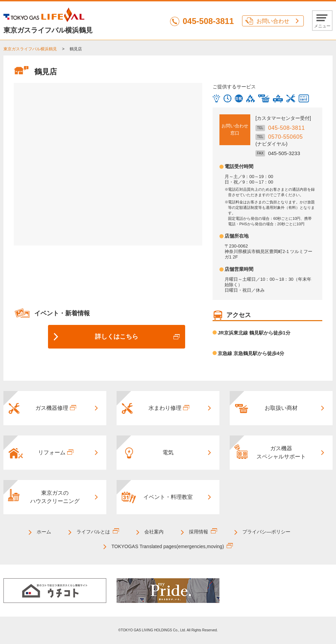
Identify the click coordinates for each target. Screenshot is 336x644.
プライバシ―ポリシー (266, 532)
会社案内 (154, 532)
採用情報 (199, 532)
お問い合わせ (273, 21)
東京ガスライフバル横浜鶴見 (30, 49)
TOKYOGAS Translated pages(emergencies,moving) (168, 546)
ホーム (44, 532)
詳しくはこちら (117, 337)
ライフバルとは (93, 532)
